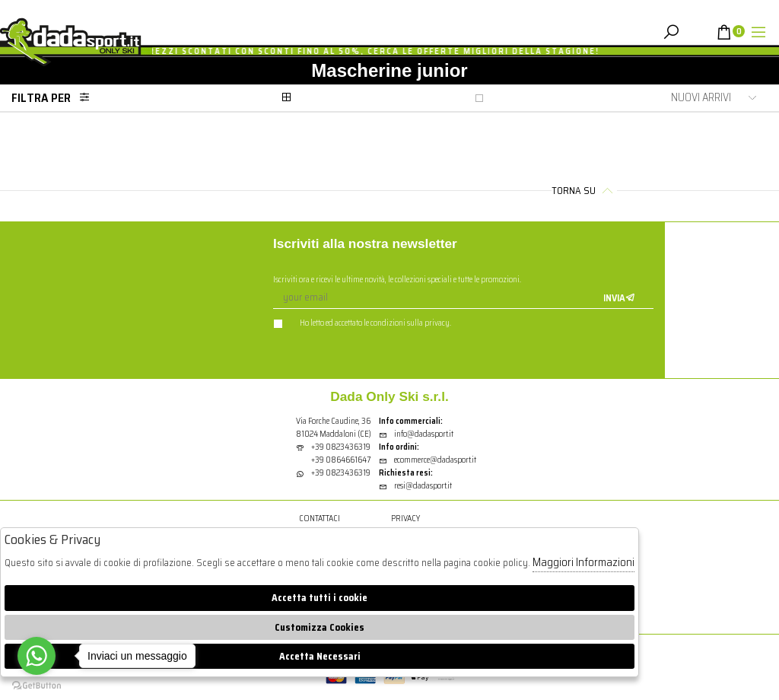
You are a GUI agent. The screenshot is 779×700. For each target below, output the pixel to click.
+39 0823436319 (341, 447)
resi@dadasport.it (415, 486)
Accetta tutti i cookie (320, 598)
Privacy (405, 519)
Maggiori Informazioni (583, 562)
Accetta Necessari (320, 656)
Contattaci (320, 519)
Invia (619, 298)
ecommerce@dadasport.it (428, 460)
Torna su (584, 191)
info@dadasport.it (416, 434)
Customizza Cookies (320, 627)
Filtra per (55, 98)
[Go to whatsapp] (37, 656)
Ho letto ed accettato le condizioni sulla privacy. (362, 323)
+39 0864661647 (341, 460)
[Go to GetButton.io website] (37, 685)
